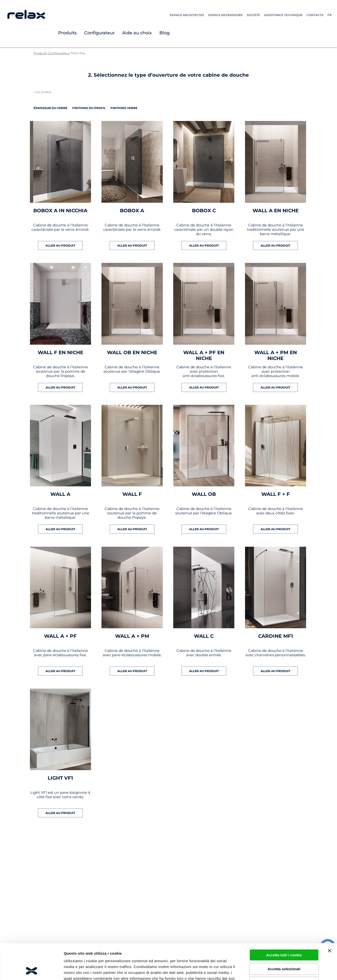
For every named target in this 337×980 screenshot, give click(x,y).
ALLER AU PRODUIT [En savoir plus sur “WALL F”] (132, 529)
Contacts (315, 15)
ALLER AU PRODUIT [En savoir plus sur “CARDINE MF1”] (275, 671)
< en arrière (42, 92)
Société (253, 15)
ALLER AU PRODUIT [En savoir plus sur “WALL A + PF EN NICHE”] (204, 387)
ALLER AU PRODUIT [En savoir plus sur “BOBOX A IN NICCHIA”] (60, 245)
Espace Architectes (187, 15)
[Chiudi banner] (329, 917)
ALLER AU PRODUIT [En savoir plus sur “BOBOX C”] (204, 245)
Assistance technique (283, 15)
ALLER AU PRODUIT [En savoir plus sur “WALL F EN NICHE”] (60, 387)
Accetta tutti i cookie (284, 921)
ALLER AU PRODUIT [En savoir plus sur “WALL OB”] (204, 529)
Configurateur (99, 33)
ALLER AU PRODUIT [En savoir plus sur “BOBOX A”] (132, 245)
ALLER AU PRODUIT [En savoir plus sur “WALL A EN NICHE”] (275, 245)
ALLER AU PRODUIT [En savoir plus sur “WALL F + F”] (275, 529)
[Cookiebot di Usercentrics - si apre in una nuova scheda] (32, 971)
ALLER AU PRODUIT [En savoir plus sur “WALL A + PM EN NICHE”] (275, 387)
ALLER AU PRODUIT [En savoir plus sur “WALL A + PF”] (60, 671)
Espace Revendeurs (225, 15)
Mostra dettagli (256, 970)
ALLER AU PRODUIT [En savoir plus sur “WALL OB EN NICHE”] (132, 387)
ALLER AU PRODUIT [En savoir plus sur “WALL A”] (60, 529)
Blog (164, 33)
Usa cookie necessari (284, 949)
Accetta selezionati (284, 935)
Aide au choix (137, 33)
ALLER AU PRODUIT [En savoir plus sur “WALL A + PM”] (132, 671)
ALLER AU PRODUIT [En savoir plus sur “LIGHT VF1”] (60, 813)
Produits (67, 33)
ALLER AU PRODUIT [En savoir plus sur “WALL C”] (204, 671)
